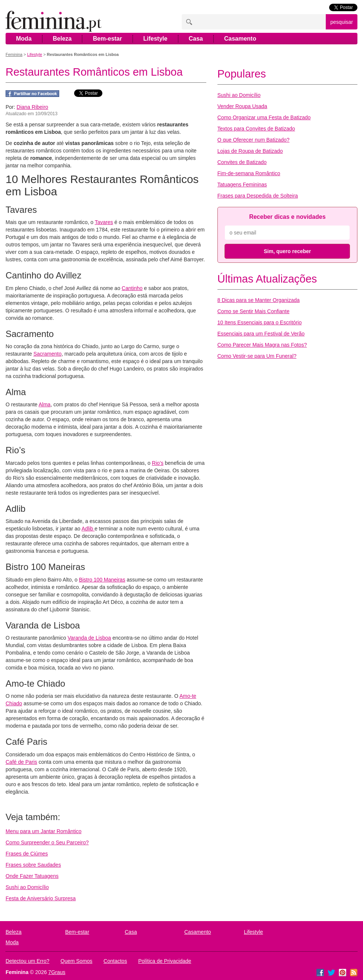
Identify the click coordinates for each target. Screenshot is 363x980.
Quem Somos (77, 961)
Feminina (14, 54)
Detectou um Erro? (28, 961)
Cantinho (132, 288)
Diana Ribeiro (33, 107)
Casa (196, 39)
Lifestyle (155, 39)
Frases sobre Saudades (33, 865)
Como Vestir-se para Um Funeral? (257, 356)
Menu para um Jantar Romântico (44, 831)
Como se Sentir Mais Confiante (254, 311)
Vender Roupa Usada (242, 106)
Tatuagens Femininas (242, 185)
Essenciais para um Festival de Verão (261, 334)
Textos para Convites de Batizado (256, 129)
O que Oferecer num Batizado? (254, 140)
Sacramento (47, 354)
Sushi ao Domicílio (27, 887)
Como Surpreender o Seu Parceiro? (47, 842)
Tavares (104, 222)
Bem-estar (107, 39)
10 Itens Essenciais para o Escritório (259, 322)
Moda (24, 39)
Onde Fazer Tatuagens (32, 876)
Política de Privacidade (165, 961)
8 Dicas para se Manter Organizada (259, 300)
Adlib (88, 529)
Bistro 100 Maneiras (102, 580)
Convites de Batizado (242, 162)
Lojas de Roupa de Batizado (250, 151)
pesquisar (342, 22)
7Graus (57, 972)
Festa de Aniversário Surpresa (41, 898)
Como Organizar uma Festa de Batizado (264, 117)
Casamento (240, 39)
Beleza (62, 39)
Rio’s (158, 463)
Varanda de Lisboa (90, 638)
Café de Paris (21, 762)
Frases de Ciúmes (27, 854)
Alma (45, 404)
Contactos (115, 961)
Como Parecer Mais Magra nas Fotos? (262, 345)
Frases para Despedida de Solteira (258, 196)
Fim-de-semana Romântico (249, 173)
